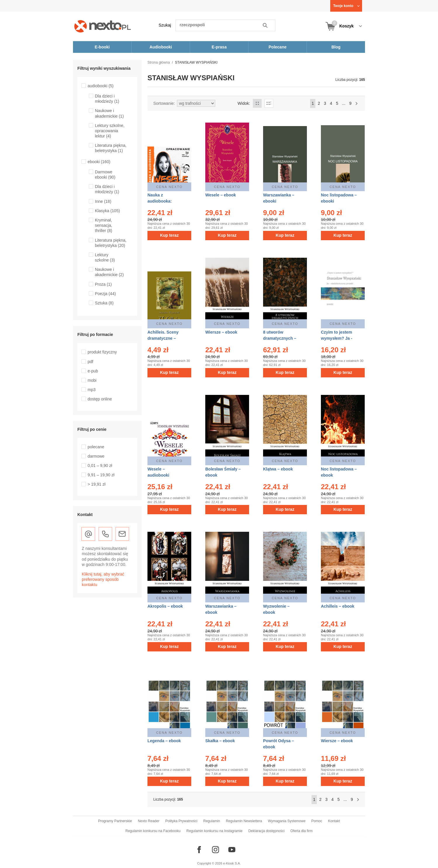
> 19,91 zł (97, 484)
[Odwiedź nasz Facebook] (199, 850)
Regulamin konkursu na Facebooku (153, 831)
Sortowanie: (164, 103)
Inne (103, 201)
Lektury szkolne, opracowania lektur (110, 131)
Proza (103, 284)
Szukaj (165, 25)
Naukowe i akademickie (109, 272)
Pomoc (317, 821)
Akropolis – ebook (165, 606)
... (344, 103)
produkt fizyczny (102, 352)
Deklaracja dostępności (266, 831)
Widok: (244, 103)
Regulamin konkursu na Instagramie (214, 831)
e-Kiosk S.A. (232, 863)
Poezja (105, 294)
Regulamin (212, 821)
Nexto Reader (149, 821)
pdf (90, 362)
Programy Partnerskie (115, 821)
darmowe (96, 456)
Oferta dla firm (301, 831)
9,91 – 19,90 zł (101, 475)
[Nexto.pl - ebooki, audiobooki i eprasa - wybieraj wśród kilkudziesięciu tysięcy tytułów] (103, 26)
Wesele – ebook (221, 195)
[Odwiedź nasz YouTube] (232, 850)
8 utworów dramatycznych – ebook (280, 338)
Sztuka (104, 303)
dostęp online (100, 399)
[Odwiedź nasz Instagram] (215, 850)
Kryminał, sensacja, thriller (104, 225)
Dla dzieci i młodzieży (107, 99)
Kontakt (334, 821)
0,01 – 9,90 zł (100, 466)
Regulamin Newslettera (244, 821)
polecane (96, 447)
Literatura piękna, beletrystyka (111, 148)
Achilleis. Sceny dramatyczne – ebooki (163, 338)
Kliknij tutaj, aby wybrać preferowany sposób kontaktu (103, 579)
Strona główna (159, 62)
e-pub (93, 371)
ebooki (99, 162)
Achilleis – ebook (338, 606)
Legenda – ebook (164, 741)
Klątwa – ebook (278, 469)
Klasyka (107, 211)
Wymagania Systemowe (287, 821)
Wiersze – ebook (221, 332)
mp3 (92, 390)
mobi (92, 380)
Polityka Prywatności (181, 821)
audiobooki (101, 86)
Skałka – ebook (220, 741)
